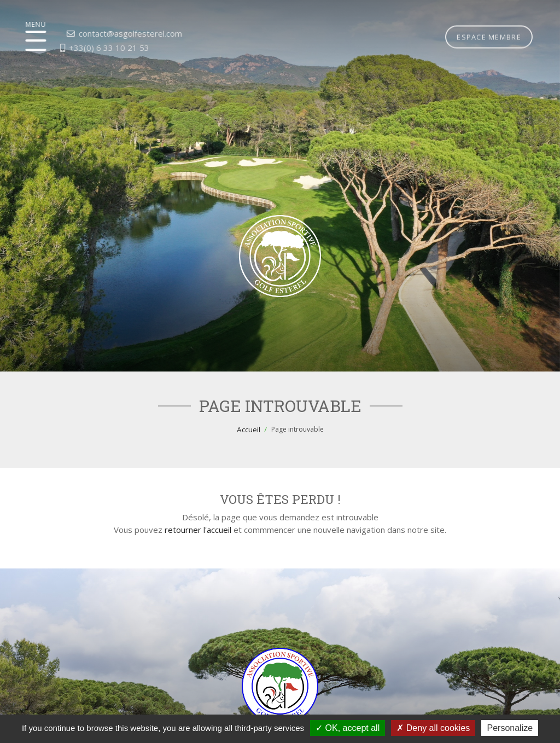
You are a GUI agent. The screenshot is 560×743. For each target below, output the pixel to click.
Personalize (510, 728)
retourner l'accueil (198, 530)
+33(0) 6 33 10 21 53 (77, 48)
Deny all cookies (433, 728)
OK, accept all (348, 728)
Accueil (249, 429)
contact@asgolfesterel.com (98, 33)
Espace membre (489, 16)
